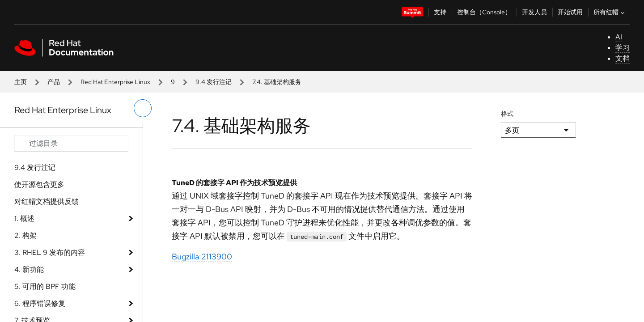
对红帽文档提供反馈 (47, 201)
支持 (440, 12)
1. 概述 (24, 218)
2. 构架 (25, 235)
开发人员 (534, 12)
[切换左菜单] (143, 108)
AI (619, 37)
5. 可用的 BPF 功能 (45, 286)
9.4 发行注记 (214, 82)
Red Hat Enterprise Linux (115, 82)
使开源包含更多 (39, 184)
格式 (507, 114)
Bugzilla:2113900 (202, 256)
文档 (623, 58)
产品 (54, 82)
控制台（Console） (484, 12)
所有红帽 (610, 12)
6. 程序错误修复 (40, 303)
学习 (623, 48)
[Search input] (71, 144)
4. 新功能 (29, 269)
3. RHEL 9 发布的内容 (50, 252)
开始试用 (570, 12)
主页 (21, 82)
